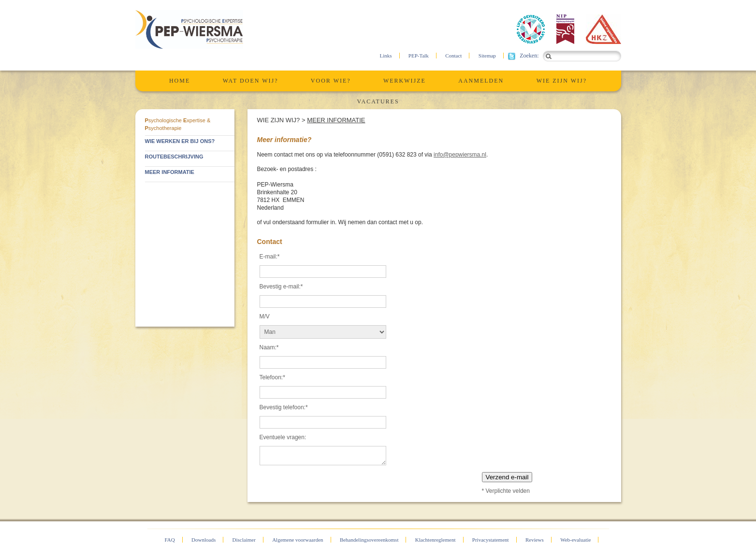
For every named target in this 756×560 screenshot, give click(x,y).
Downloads (204, 540)
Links (385, 56)
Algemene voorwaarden (298, 540)
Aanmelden (481, 81)
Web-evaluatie (575, 540)
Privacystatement (491, 540)
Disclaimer (244, 540)
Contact (453, 56)
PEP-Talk (419, 56)
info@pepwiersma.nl (460, 155)
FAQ (170, 540)
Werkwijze (405, 81)
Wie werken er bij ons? (180, 141)
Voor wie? (331, 81)
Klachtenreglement (436, 540)
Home (180, 81)
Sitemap (487, 56)
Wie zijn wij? (562, 81)
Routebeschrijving (174, 157)
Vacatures (378, 101)
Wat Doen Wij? (251, 81)
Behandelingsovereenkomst (369, 540)
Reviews (535, 540)
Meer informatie (336, 120)
